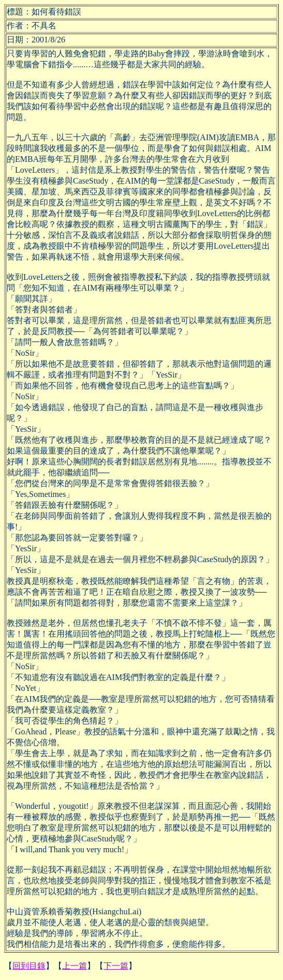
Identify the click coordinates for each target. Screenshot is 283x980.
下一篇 (116, 966)
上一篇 (75, 966)
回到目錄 (29, 966)
